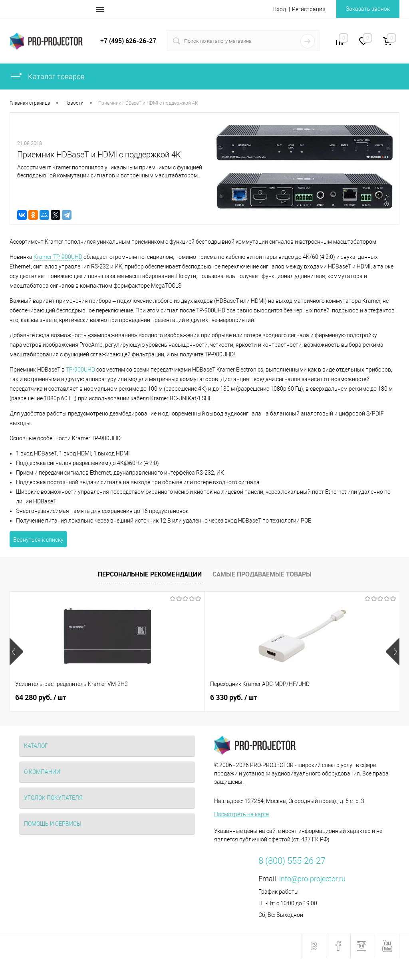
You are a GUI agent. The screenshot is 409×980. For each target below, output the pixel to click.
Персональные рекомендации (150, 574)
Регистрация (309, 9)
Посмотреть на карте (241, 814)
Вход (280, 9)
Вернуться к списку (38, 540)
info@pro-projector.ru (312, 879)
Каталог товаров (47, 77)
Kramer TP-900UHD (58, 257)
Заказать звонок (368, 9)
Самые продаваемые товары (262, 574)
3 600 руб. (299, 698)
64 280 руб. (41, 698)
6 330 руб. (168, 698)
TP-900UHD (80, 370)
